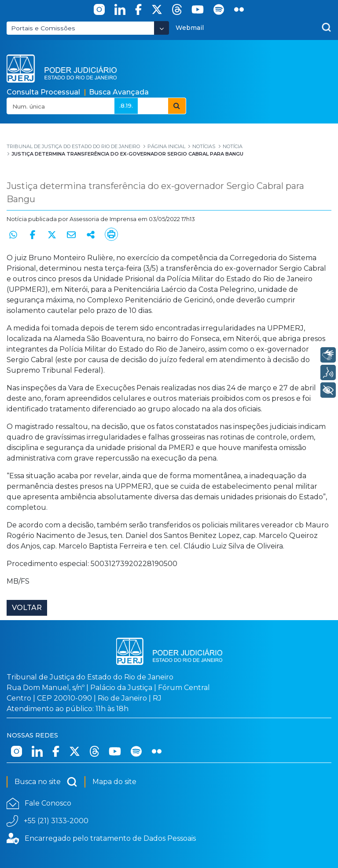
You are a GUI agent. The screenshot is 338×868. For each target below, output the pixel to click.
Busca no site (46, 782)
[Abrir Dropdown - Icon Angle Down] (162, 28)
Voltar (27, 608)
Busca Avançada (119, 92)
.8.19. (126, 105)
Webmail (190, 28)
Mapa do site (114, 782)
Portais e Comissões (43, 28)
